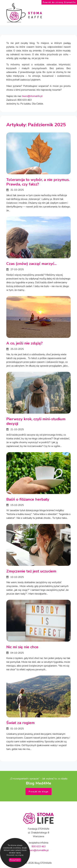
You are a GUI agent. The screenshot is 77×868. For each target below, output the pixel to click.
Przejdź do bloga (39, 791)
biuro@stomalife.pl (32, 96)
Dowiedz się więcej (15, 855)
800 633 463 (39, 847)
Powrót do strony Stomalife (59, 2)
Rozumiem (15, 860)
